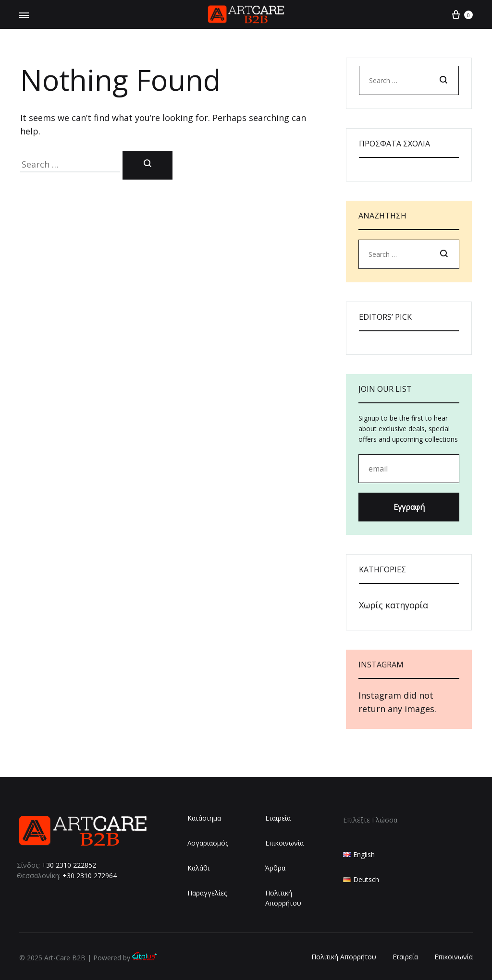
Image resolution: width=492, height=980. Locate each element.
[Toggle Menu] (24, 15)
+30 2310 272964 (90, 876)
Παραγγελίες (207, 893)
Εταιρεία (278, 818)
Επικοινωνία (284, 843)
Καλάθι (198, 868)
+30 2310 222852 (69, 865)
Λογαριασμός (208, 843)
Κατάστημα (204, 818)
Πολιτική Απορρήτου (283, 898)
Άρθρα (275, 868)
